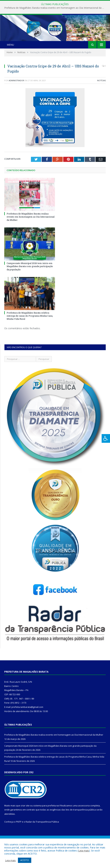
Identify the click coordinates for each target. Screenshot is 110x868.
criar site (25, 821)
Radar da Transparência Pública (42, 837)
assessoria (84, 821)
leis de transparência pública (81, 825)
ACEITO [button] (25, 860)
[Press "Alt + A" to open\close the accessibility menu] (106, 438)
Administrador (16, 96)
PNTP (19, 837)
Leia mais (84, 850)
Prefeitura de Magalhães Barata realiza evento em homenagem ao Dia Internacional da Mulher (56, 8)
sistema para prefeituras (46, 821)
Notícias (101, 96)
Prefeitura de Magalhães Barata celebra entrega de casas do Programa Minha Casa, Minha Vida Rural (30, 331)
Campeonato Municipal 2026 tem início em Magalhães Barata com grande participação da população (30, 282)
